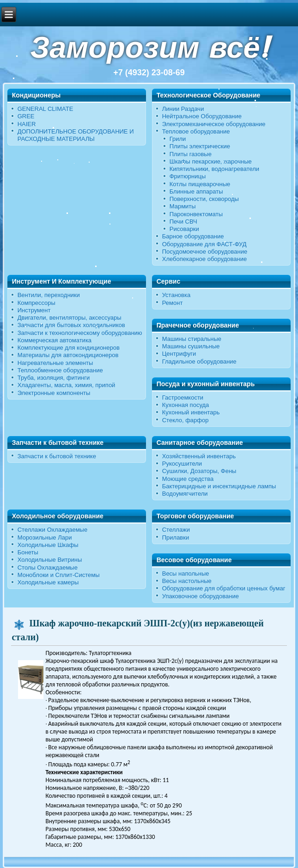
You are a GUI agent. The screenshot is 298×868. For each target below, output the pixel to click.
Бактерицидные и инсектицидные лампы (219, 486)
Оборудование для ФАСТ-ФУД (204, 244)
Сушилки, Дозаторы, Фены (199, 471)
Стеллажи (176, 530)
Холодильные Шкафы (48, 545)
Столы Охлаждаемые (48, 568)
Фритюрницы (188, 176)
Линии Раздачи (183, 109)
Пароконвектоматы (196, 214)
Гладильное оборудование (199, 361)
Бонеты (28, 552)
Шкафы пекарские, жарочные (211, 161)
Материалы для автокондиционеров (68, 355)
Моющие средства (188, 479)
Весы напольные (186, 574)
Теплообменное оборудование (60, 370)
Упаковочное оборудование (201, 596)
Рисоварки (184, 229)
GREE (26, 116)
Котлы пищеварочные (200, 184)
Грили (178, 139)
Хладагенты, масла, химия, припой (67, 385)
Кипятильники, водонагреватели (214, 169)
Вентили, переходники (49, 295)
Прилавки (176, 537)
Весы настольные (187, 581)
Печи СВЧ (183, 222)
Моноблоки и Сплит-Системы (59, 575)
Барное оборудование (193, 236)
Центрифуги (179, 354)
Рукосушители (182, 464)
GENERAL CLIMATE (46, 109)
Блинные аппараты (196, 191)
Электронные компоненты (54, 393)
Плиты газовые (191, 154)
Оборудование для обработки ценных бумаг (224, 588)
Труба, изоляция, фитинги (54, 378)
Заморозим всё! (149, 47)
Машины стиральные (192, 339)
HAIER (27, 124)
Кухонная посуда (186, 405)
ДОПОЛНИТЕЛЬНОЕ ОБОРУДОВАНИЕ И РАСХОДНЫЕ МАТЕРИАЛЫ (76, 135)
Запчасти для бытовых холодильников (71, 325)
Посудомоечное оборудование (205, 252)
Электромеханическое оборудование (214, 124)
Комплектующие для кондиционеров (69, 348)
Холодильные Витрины (50, 560)
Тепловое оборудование (196, 131)
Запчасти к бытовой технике (57, 456)
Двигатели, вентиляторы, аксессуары (70, 318)
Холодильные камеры (48, 582)
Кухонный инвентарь (191, 412)
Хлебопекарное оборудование (205, 259)
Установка (176, 295)
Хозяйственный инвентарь (199, 456)
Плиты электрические (200, 146)
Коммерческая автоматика (55, 340)
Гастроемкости (183, 398)
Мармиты (183, 206)
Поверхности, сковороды (204, 199)
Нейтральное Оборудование (202, 116)
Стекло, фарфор (185, 420)
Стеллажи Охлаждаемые (53, 530)
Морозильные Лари (45, 537)
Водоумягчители (185, 494)
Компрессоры (36, 303)
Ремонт (173, 303)
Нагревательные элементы (55, 363)
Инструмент (34, 310)
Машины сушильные (191, 346)
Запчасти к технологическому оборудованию (80, 333)
